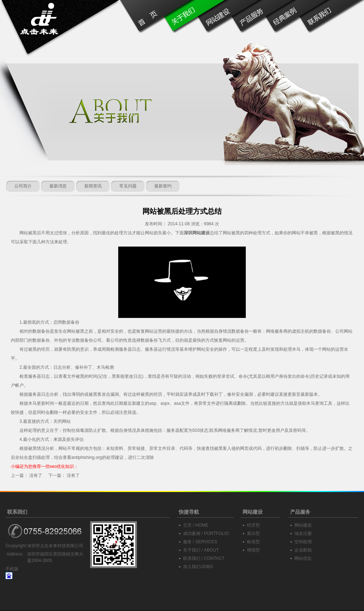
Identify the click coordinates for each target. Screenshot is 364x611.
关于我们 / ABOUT (201, 550)
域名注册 (303, 533)
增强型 (253, 550)
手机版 (12, 569)
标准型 (253, 542)
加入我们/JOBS (198, 567)
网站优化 (303, 558)
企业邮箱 (303, 550)
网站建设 (303, 525)
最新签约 (163, 186)
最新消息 (58, 186)
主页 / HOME (196, 525)
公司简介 (23, 186)
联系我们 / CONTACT (204, 558)
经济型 (253, 525)
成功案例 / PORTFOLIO (206, 533)
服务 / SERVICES (200, 542)
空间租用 (303, 542)
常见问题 (128, 186)
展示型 (253, 533)
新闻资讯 (93, 186)
